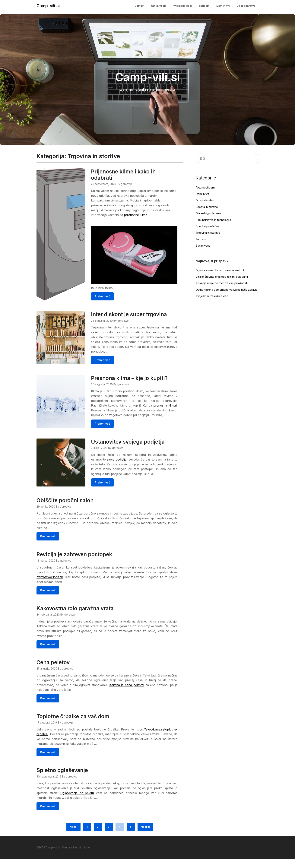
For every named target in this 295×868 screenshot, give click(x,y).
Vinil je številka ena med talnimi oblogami (222, 277)
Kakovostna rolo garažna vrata (75, 617)
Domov (139, 6)
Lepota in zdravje (207, 207)
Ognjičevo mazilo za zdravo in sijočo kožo (223, 270)
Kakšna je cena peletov (127, 693)
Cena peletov (53, 671)
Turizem (204, 6)
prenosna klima (113, 409)
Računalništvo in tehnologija (213, 220)
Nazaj (73, 836)
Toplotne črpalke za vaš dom (73, 725)
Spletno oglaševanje (62, 779)
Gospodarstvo (246, 6)
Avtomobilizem (182, 6)
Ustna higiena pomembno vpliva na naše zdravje (227, 290)
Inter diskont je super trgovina (139, 313)
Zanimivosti (158, 6)
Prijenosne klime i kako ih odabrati (133, 175)
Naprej (145, 836)
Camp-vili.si (48, 6)
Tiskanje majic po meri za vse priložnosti (222, 283)
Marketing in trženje (208, 213)
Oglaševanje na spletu (77, 802)
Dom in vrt (223, 6)
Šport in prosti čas (207, 226)
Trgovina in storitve (208, 233)
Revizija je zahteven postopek (74, 563)
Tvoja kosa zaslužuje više (212, 296)
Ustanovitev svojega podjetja (138, 445)
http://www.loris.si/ (50, 585)
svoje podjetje (126, 463)
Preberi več (112, 295)
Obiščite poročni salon (65, 509)
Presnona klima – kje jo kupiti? (139, 376)
